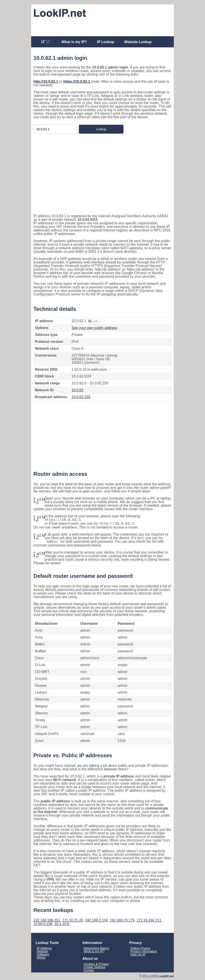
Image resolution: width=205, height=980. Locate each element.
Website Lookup (138, 42)
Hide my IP (138, 954)
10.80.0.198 (43, 924)
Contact (89, 970)
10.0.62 (77, 390)
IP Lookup (106, 42)
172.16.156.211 (149, 920)
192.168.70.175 (122, 920)
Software (43, 954)
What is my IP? (74, 42)
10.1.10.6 (62, 924)
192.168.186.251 (47, 920)
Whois (41, 958)
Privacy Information (144, 951)
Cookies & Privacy (96, 964)
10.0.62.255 (81, 397)
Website (42, 951)
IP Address (44, 948)
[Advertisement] (102, 26)
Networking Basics (96, 948)
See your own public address (94, 328)
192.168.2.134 (96, 920)
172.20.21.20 (73, 920)
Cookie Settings (94, 967)
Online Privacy (140, 948)
